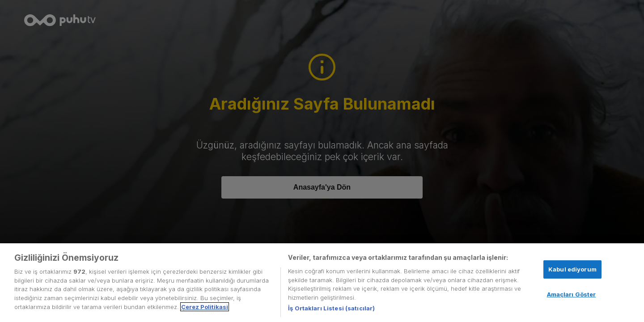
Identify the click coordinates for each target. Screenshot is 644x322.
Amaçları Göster (572, 294)
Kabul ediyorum (572, 269)
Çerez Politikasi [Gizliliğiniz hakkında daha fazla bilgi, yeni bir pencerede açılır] (205, 307)
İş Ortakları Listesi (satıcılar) (331, 308)
